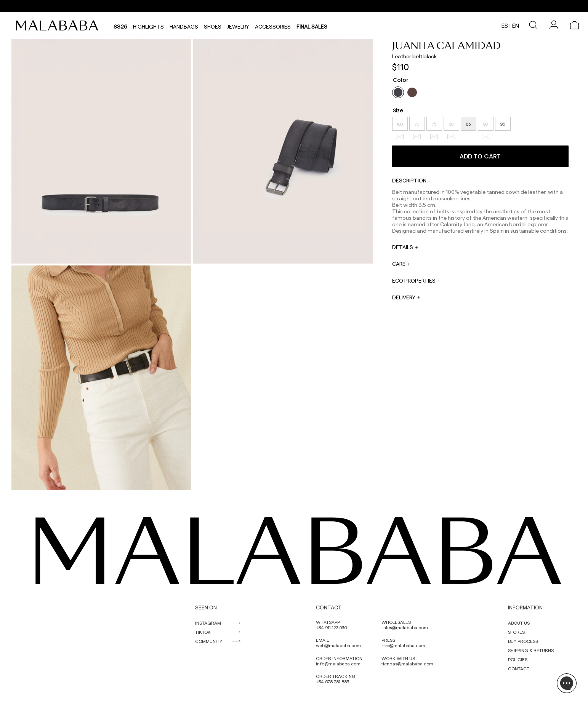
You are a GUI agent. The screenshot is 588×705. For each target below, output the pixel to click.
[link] (59, 26)
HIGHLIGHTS (148, 26)
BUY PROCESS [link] (523, 641)
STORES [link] (516, 632)
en (516, 26)
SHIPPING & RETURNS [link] (531, 650)
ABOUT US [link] (519, 623)
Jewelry (238, 26)
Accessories (273, 26)
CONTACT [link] (519, 668)
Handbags (184, 26)
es (505, 26)
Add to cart (480, 156)
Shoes (213, 26)
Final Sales (312, 26)
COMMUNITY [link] (209, 641)
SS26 (120, 26)
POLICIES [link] (518, 659)
